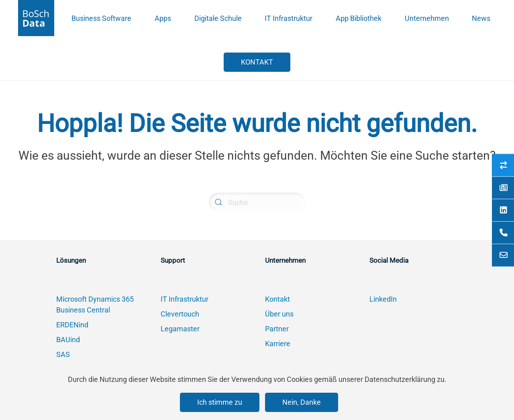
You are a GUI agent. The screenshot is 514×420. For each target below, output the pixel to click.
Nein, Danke (302, 402)
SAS (63, 354)
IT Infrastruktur (289, 18)
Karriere (278, 344)
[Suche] (257, 202)
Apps (163, 18)
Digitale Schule (218, 18)
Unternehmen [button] (427, 18)
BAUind (68, 340)
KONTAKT (257, 62)
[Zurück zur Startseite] (36, 18)
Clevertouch (180, 314)
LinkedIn (383, 299)
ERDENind (72, 325)
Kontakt (277, 299)
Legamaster (180, 329)
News (481, 18)
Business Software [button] (101, 18)
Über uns (279, 314)
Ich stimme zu (220, 402)
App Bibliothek (359, 18)
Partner (277, 329)
